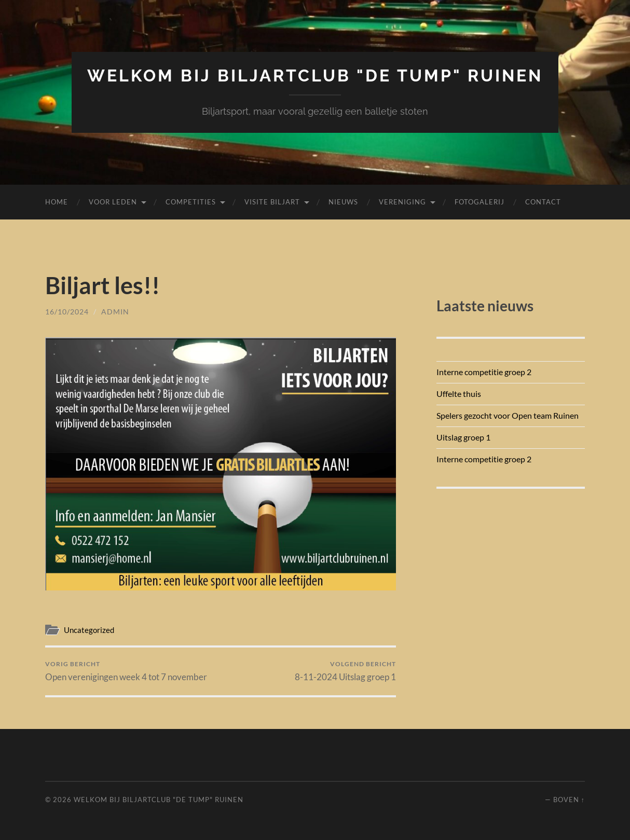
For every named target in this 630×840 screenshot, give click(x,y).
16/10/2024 (67, 312)
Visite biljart (272, 202)
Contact (543, 202)
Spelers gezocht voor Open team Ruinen (508, 415)
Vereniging (402, 202)
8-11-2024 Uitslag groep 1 (345, 671)
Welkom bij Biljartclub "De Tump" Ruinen (315, 75)
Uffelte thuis (459, 394)
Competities (191, 202)
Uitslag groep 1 (463, 437)
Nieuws (343, 202)
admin (115, 312)
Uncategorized (89, 630)
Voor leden (113, 202)
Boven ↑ (569, 800)
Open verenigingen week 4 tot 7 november (126, 671)
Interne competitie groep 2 (484, 372)
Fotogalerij (480, 202)
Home (57, 202)
